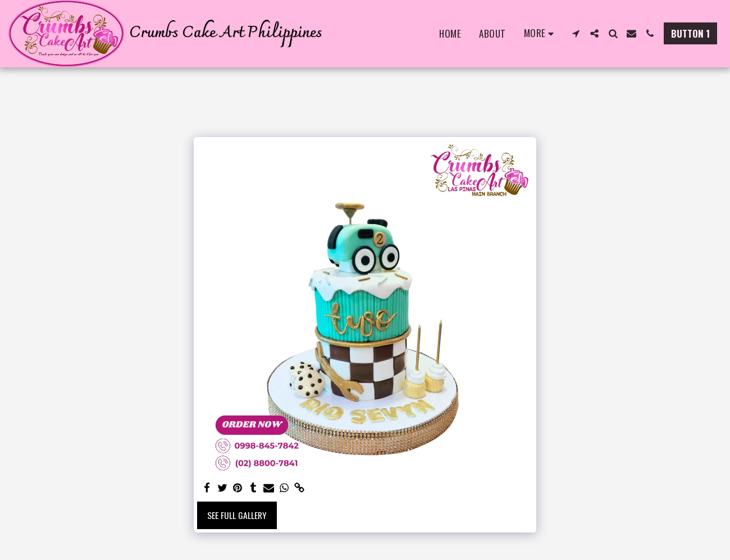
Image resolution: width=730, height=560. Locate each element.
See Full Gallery (237, 515)
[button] (576, 33)
